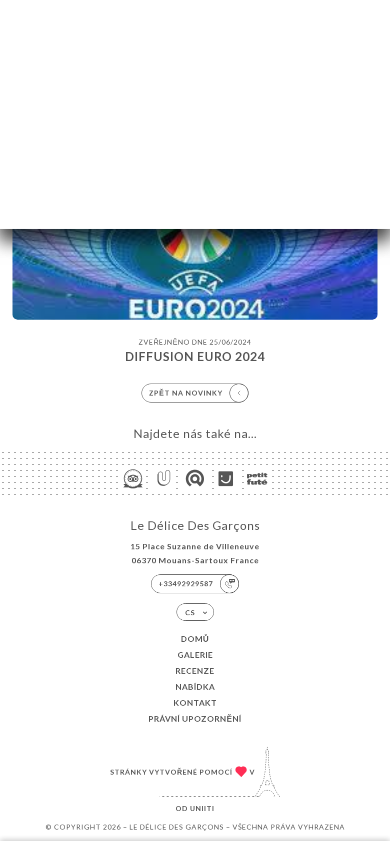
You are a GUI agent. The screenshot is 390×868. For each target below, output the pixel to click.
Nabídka (195, 686)
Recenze (195, 670)
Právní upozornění (195, 718)
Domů (195, 639)
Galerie (195, 654)
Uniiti (202, 808)
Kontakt (195, 702)
